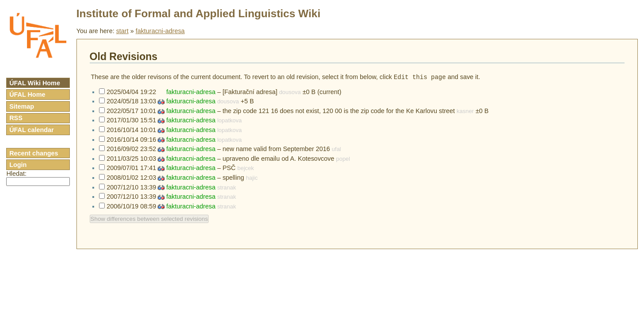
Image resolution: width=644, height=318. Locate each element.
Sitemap (22, 106)
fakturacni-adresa (160, 31)
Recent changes (34, 153)
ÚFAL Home (27, 95)
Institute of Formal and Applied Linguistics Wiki (198, 13)
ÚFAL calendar (32, 130)
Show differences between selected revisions (149, 220)
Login (18, 165)
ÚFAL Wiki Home (35, 83)
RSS (16, 118)
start (122, 31)
